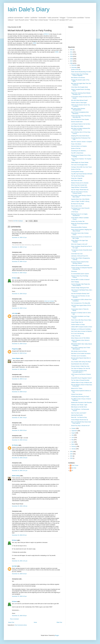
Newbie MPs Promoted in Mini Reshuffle (81, 403)
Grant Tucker (75, 465)
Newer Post (11, 622)
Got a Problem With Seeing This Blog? (81, 362)
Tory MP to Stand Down (77, 153)
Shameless (74, 271)
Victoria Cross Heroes (77, 394)
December (74, 65)
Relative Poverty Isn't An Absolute (80, 183)
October (74, 428)
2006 (72, 63)
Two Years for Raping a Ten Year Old (81, 368)
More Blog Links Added (77, 126)
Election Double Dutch (77, 122)
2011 (72, 52)
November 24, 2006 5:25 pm (19, 344)
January (74, 449)
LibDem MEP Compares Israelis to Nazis (82, 327)
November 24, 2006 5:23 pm (19, 308)
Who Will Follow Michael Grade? (79, 100)
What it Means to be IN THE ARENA (80, 338)
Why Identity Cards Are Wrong (79, 351)
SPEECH (46, 34)
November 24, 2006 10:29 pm (20, 458)
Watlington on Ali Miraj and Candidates (81, 329)
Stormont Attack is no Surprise (79, 146)
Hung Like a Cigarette (77, 178)
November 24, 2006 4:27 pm (19, 247)
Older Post (59, 622)
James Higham (16, 358)
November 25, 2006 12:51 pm (20, 561)
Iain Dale (14, 566)
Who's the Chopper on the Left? (79, 244)
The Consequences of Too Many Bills (81, 303)
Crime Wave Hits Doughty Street (79, 87)
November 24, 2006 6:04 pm (19, 369)
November (74, 67)
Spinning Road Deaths (77, 415)
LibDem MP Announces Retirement (80, 265)
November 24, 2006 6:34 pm (19, 392)
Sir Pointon (15, 445)
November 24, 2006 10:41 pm (20, 471)
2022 (72, 50)
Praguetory (15, 349)
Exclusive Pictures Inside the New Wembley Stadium (80, 263)
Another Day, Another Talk (78, 221)
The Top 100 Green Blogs (78, 176)
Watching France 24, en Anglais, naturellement (79, 215)
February (74, 446)
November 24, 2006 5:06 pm (19, 294)
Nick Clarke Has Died (77, 181)
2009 (72, 56)
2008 (72, 59)
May (73, 440)
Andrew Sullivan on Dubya (78, 325)
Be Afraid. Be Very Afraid (77, 204)
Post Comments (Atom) (21, 625)
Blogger (57, 635)
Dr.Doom (14, 278)
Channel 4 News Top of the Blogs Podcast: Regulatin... (80, 75)
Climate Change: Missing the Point (80, 288)
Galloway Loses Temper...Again (79, 405)
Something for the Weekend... (79, 151)
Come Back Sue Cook (77, 254)
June (73, 437)
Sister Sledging (75, 282)
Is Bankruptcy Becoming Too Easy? (80, 397)
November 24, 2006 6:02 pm (19, 353)
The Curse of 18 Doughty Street (79, 165)
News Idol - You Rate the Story (79, 417)
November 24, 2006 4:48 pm (19, 273)
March (73, 444)
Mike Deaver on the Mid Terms (79, 407)
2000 (72, 458)
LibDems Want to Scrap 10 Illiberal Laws (82, 383)
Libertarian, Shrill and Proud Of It (80, 256)
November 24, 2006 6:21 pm (19, 379)
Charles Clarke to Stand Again (79, 103)
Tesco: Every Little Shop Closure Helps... (82, 320)
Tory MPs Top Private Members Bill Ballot (82, 174)
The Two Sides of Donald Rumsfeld (80, 380)
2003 (72, 456)
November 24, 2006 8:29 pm (19, 430)
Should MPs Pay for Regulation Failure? (81, 378)
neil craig (15, 313)
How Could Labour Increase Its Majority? (82, 331)
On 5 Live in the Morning (77, 334)
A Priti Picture (75, 212)
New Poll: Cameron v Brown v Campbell (81, 142)
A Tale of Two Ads (76, 336)
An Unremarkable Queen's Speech (80, 274)
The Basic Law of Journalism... (79, 356)
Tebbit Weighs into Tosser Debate (80, 163)
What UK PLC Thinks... (77, 388)
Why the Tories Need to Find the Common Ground (79, 193)
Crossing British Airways (77, 172)
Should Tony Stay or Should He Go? (80, 426)
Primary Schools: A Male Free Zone (80, 366)
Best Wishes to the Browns (78, 78)
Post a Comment (14, 619)
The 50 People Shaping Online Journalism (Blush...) (79, 371)
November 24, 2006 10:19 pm (20, 440)
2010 (72, 54)
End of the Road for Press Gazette (80, 119)
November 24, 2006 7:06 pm (19, 418)
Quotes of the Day (76, 69)
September (74, 431)
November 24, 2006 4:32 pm (19, 262)
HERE (35, 43)
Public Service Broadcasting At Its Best (81, 72)
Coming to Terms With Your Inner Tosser (81, 167)
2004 (72, 454)
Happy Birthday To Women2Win (79, 187)
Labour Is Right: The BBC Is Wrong (80, 201)
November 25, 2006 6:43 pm (19, 596)
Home (35, 622)
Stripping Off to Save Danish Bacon (80, 136)
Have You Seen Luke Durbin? (79, 413)
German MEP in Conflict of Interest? (80, 280)
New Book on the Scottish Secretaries (81, 354)
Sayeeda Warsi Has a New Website (80, 199)
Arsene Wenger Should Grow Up (80, 420)
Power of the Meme (76, 144)
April (73, 442)
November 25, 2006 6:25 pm (19, 574)
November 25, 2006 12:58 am (20, 506)
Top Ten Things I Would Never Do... (80, 190)
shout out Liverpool (49, 301)
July (73, 435)
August (73, 433)
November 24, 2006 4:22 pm (19, 238)
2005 (72, 452)
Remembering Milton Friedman (79, 227)
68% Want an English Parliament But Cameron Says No (81, 129)
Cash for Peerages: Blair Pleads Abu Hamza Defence (81, 285)
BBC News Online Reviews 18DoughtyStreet (78, 109)
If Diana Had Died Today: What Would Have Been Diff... (81, 116)
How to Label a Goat (76, 206)
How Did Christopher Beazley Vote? (80, 294)
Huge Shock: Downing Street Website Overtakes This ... (81, 94)
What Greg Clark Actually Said (79, 185)
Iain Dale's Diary (29, 9)
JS (72, 470)
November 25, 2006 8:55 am (19, 535)
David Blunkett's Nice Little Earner (80, 364)
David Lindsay (16, 476)
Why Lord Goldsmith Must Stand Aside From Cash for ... (81, 423)
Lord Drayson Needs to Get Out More (81, 124)
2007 (72, 61)
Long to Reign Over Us (77, 322)
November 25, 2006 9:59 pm (19, 616)
